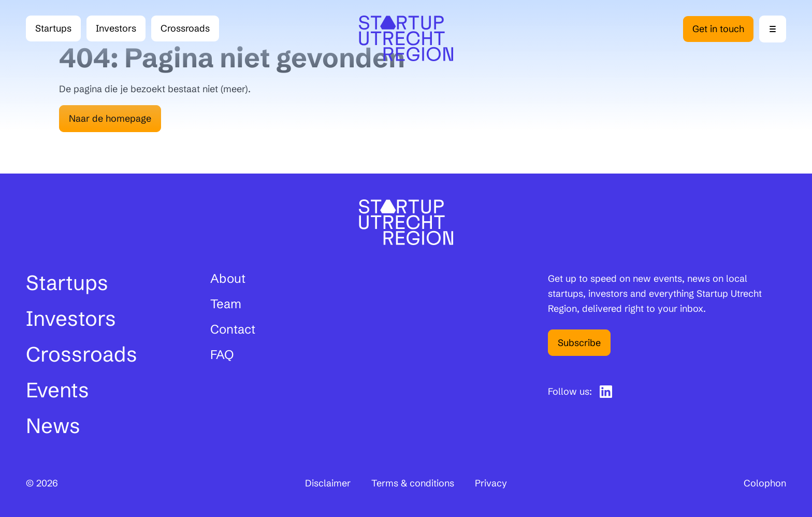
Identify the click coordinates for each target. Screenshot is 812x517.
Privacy (491, 483)
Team (226, 304)
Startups (53, 28)
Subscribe (579, 343)
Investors (116, 28)
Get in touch (718, 29)
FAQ (222, 355)
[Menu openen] (773, 29)
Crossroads (190, 31)
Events (57, 390)
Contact (233, 329)
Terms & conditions (413, 483)
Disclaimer (328, 483)
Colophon (765, 483)
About (228, 279)
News (53, 426)
